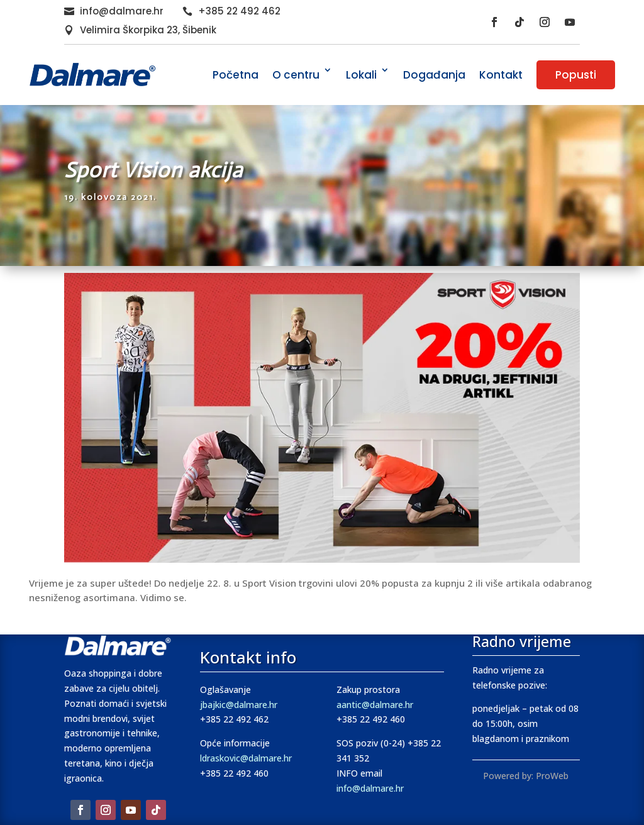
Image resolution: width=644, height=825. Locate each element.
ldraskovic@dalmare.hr (246, 758)
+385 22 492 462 (239, 11)
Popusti (576, 75)
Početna (236, 75)
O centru (296, 75)
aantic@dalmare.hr (375, 705)
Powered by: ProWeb (526, 776)
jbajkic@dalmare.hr (239, 705)
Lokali (361, 75)
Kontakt (501, 75)
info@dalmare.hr (122, 11)
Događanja (434, 75)
